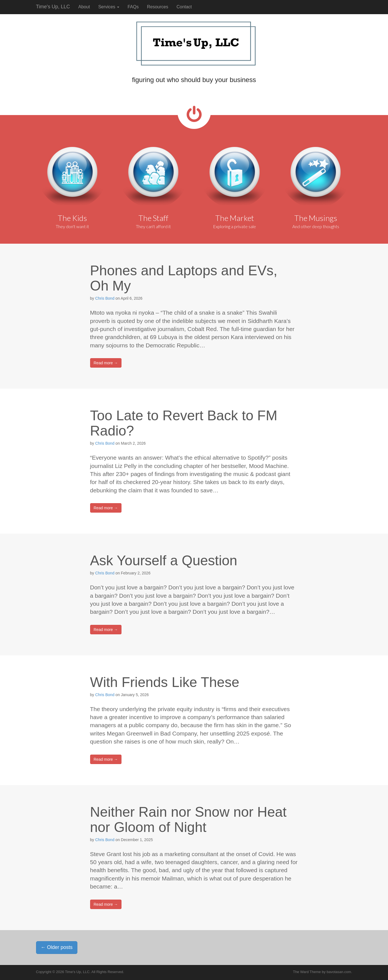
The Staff (153, 218)
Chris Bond (105, 298)
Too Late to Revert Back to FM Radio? (184, 423)
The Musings (316, 218)
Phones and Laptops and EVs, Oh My (184, 278)
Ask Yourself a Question (164, 561)
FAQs (133, 7)
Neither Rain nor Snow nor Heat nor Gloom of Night (188, 820)
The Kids (72, 218)
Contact (184, 7)
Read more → (106, 363)
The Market (235, 218)
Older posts (57, 947)
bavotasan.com (339, 972)
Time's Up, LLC (53, 7)
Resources (158, 7)
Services (109, 7)
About (84, 7)
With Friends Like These (165, 682)
